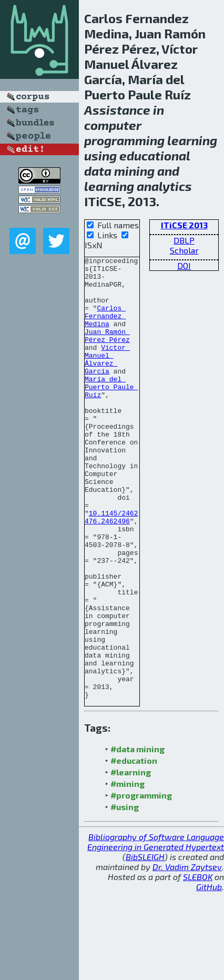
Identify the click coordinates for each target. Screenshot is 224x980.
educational (155, 155)
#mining (128, 872)
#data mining (138, 837)
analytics (164, 186)
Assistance (117, 110)
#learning (131, 860)
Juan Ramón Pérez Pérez (107, 352)
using (100, 155)
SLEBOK (198, 965)
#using (125, 895)
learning (192, 140)
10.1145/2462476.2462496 (111, 570)
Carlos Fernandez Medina (105, 328)
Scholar (184, 250)
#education (134, 849)
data (98, 171)
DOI (184, 265)
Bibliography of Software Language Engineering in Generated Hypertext (156, 930)
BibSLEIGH (145, 945)
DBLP (184, 240)
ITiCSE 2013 (184, 225)
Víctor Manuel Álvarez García (107, 380)
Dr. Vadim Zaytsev (187, 955)
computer (113, 125)
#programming (141, 883)
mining (134, 171)
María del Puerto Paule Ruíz (111, 413)
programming (124, 140)
